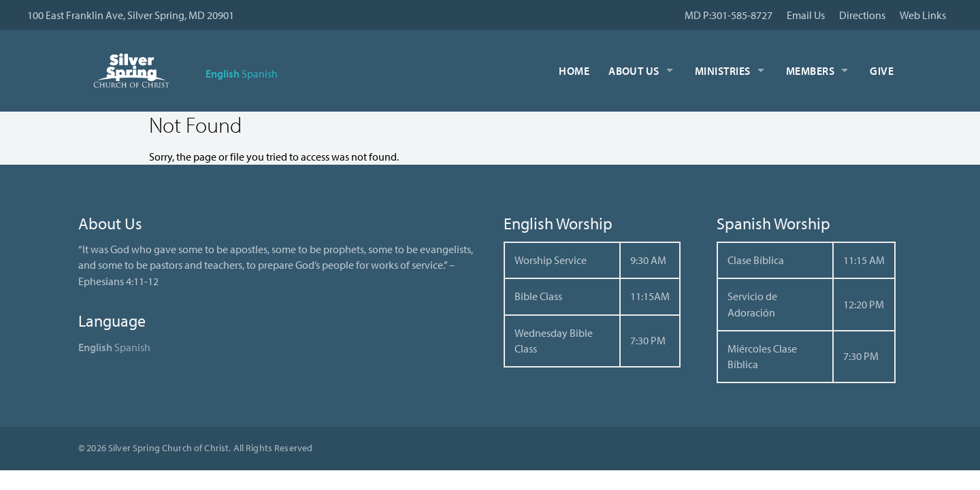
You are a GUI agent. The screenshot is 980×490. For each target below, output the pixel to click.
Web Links (923, 15)
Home (574, 71)
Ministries (723, 71)
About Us (634, 71)
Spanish (260, 73)
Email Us (806, 15)
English (223, 73)
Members (810, 71)
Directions (862, 15)
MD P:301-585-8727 (729, 15)
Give (882, 71)
